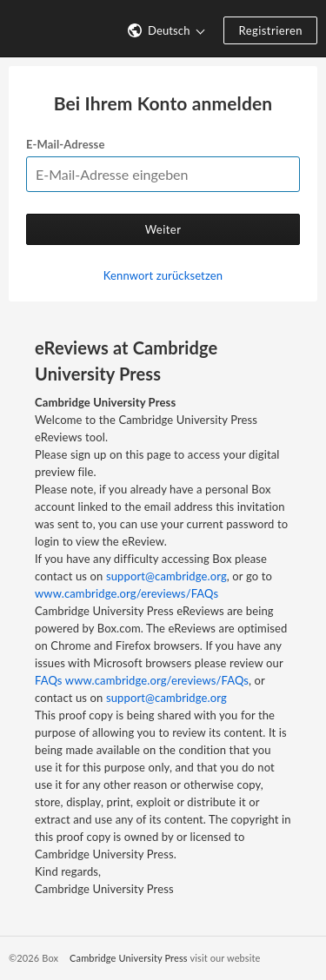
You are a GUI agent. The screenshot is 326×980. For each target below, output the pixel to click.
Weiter (163, 229)
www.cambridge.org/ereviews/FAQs (126, 593)
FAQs (49, 680)
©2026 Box (33, 958)
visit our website (225, 958)
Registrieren (270, 30)
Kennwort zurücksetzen (163, 275)
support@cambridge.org (166, 576)
